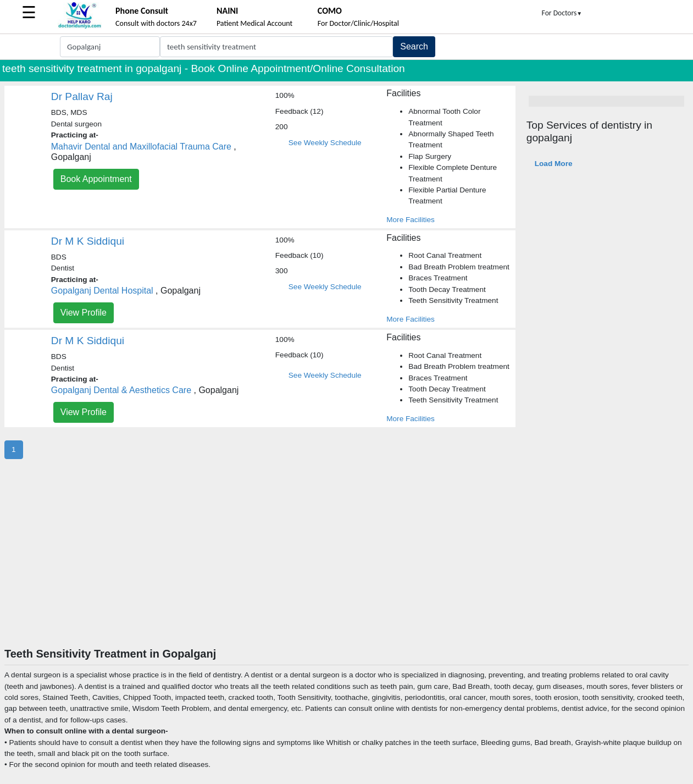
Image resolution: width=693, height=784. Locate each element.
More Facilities (411, 220)
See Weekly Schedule (325, 143)
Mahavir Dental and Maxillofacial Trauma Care (141, 147)
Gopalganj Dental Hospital (102, 291)
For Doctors (562, 13)
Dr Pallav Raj (82, 96)
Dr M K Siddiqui (88, 241)
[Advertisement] (347, 565)
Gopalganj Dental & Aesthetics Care (121, 390)
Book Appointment (96, 179)
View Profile (84, 313)
